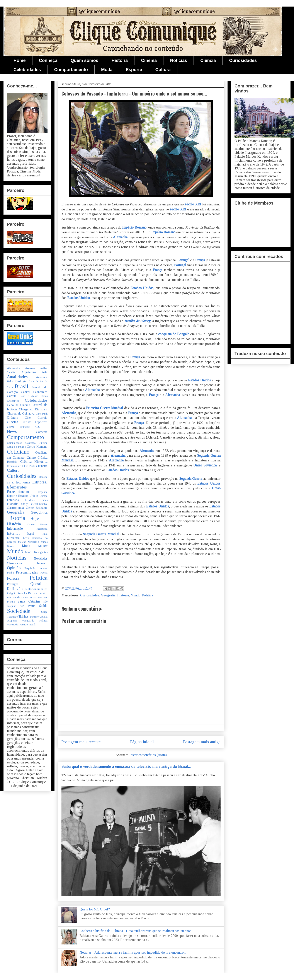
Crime (31, 457)
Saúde (43, 606)
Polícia (13, 578)
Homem (31, 524)
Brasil (21, 386)
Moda (107, 70)
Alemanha (121, 237)
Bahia (10, 381)
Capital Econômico (34, 392)
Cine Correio (36, 418)
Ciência (208, 60)
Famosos (13, 500)
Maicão (22, 542)
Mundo (135, 595)
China (44, 410)
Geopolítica (39, 512)
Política (148, 595)
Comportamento (71, 70)
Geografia (108, 595)
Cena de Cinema (19, 405)
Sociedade (19, 611)
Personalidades (27, 572)
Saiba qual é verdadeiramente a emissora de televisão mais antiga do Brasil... (126, 766)
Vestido (23, 625)
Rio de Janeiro (38, 593)
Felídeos (30, 500)
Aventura (42, 377)
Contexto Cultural (37, 443)
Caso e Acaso (29, 396)
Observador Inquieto (27, 563)
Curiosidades (243, 60)
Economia (23, 482)
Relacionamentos (36, 589)
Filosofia (13, 504)
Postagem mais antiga (202, 742)
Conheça (48, 60)
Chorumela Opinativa (21, 413)
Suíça (44, 612)
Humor (44, 524)
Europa (44, 496)
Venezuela (13, 625)
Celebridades (27, 70)
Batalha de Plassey (137, 321)
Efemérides (17, 487)
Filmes (44, 500)
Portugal (183, 260)
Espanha (43, 492)
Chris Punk (42, 414)
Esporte (134, 70)
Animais (30, 368)
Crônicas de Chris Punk (21, 466)
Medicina (33, 542)
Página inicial (142, 742)
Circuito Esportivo (35, 422)
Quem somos (84, 60)
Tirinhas (24, 616)
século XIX (192, 204)
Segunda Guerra (191, 479)
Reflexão (15, 589)
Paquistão (30, 568)
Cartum (12, 396)
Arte (45, 372)
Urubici (43, 617)
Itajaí (31, 534)
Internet (13, 533)
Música (29, 552)
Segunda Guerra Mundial (101, 534)
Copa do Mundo (16, 447)
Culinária (42, 466)
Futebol (34, 504)
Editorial (40, 482)
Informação (15, 528)
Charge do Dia (29, 409)
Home (20, 60)
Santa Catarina (29, 601)
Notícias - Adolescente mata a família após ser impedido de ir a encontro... (133, 952)
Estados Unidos (142, 288)
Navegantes (41, 552)
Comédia (42, 432)
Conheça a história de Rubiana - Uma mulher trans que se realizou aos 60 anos (135, 931)
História (120, 60)
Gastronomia (15, 508)
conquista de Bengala (174, 334)
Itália (45, 534)
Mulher (43, 546)
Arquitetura (29, 372)
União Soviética (205, 465)
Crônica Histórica (34, 462)
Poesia (44, 573)
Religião (12, 593)
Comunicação (14, 443)
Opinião (14, 568)
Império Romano (134, 227)
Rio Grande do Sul (18, 598)
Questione (39, 584)
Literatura (13, 538)
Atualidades (17, 377)
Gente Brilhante (37, 508)
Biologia (21, 381)
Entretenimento (18, 492)
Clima (11, 427)
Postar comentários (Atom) (148, 755)
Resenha (22, 593)
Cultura (163, 70)
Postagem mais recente (81, 742)
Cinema (149, 60)
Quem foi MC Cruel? (95, 909)
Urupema (12, 621)
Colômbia (25, 427)
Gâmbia (43, 504)
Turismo (34, 617)
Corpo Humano (37, 447)
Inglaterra (42, 529)
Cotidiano (18, 452)
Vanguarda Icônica (35, 621)
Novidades (41, 558)
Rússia (33, 598)
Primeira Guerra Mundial (105, 408)
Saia (40, 598)
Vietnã (32, 625)
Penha (10, 573)
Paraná (43, 568)
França (200, 260)
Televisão (12, 617)
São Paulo (28, 606)
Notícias (178, 60)
